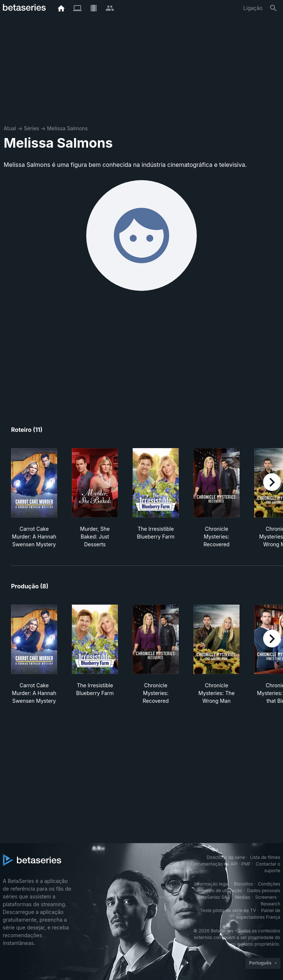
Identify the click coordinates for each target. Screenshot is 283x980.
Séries (32, 128)
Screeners (266, 897)
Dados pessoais (264, 890)
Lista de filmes (265, 857)
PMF (246, 864)
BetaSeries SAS (214, 897)
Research (271, 904)
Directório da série (226, 857)
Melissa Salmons (67, 128)
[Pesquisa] (273, 8)
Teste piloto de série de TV (228, 910)
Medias (243, 897)
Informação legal (211, 884)
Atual (10, 128)
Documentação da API (214, 864)
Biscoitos (243, 884)
